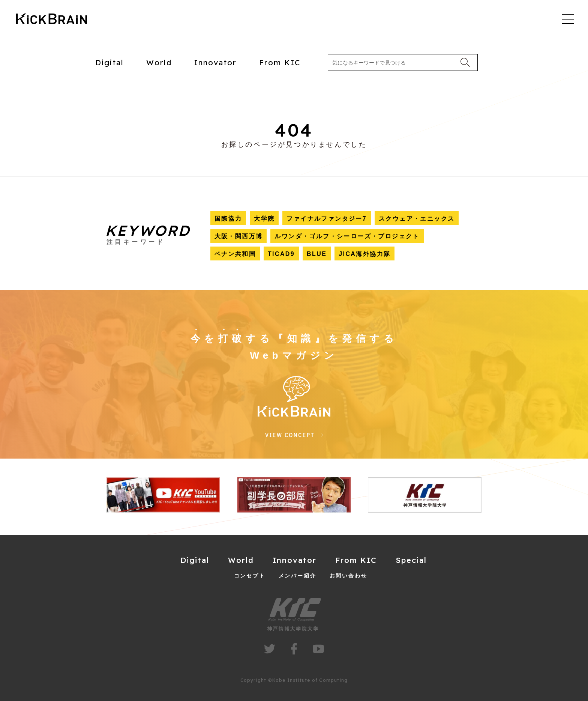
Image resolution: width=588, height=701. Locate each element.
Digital (109, 62)
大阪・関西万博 (239, 236)
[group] (163, 495)
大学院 (264, 219)
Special (411, 560)
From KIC (280, 62)
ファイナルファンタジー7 (327, 219)
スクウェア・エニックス (417, 219)
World (159, 62)
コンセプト (250, 576)
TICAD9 (281, 254)
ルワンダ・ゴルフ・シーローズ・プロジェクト (347, 236)
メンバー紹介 (298, 576)
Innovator (215, 62)
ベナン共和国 (235, 254)
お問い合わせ (349, 576)
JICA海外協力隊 (364, 254)
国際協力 (228, 219)
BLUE (317, 254)
